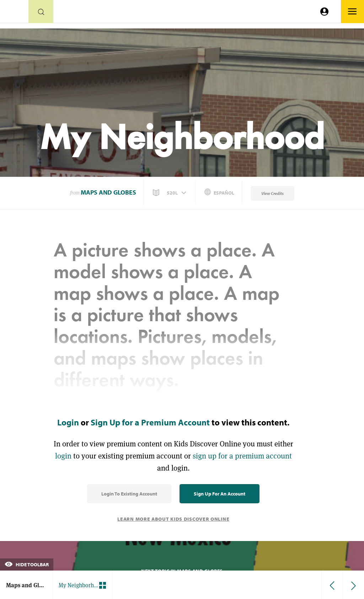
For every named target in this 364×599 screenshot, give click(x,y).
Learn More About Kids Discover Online (173, 519)
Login (68, 422)
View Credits (272, 193)
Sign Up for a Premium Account (150, 422)
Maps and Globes (108, 192)
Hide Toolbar (27, 564)
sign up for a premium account (242, 456)
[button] (170, 193)
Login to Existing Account (129, 494)
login (63, 456)
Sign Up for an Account (220, 494)
